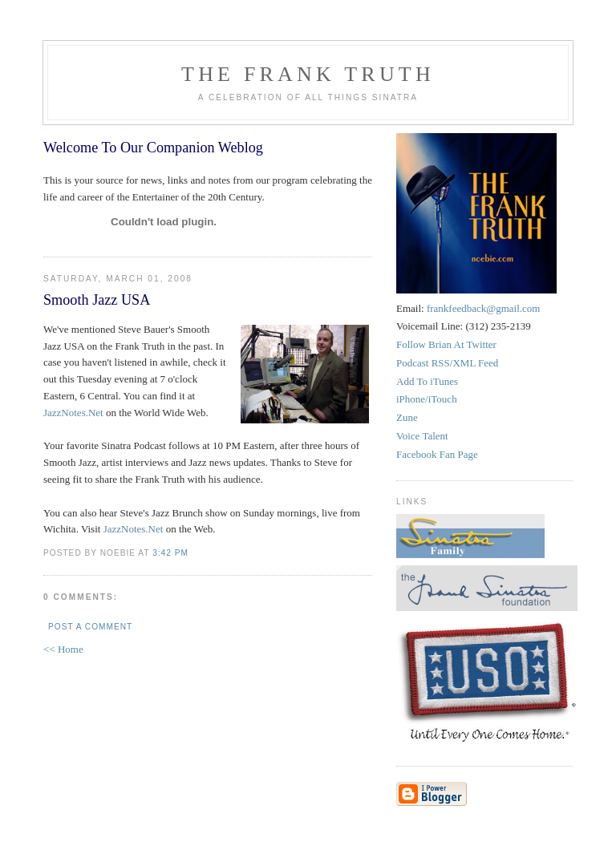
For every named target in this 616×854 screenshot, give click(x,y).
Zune (407, 417)
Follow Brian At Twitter (446, 344)
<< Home (63, 649)
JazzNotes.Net (73, 413)
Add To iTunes (427, 381)
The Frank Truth (308, 74)
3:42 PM (170, 553)
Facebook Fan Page (437, 454)
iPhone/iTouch (427, 399)
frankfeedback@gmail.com (484, 308)
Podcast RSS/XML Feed (447, 363)
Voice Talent (422, 436)
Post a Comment (90, 627)
